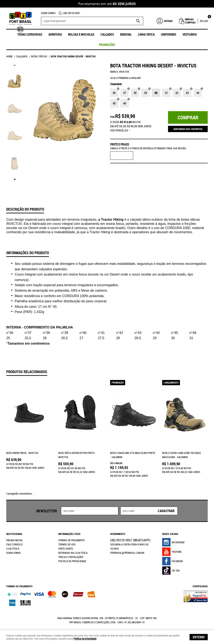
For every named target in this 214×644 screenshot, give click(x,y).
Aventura (55, 34)
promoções (107, 45)
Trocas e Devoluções (71, 554)
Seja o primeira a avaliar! (125, 78)
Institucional (14, 531)
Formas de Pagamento (71, 537)
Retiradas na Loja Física (73, 549)
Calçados (107, 34)
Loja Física (13, 545)
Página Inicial (15, 537)
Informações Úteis (69, 531)
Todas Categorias (30, 34)
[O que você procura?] (138, 21)
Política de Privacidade (72, 558)
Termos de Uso (67, 541)
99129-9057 (72, 13)
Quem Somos (48, 13)
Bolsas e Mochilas (81, 34)
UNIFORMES (169, 34)
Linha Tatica (146, 34)
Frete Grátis (66, 545)
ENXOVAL (126, 34)
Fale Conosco (14, 541)
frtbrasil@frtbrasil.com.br (127, 549)
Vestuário (190, 34)
